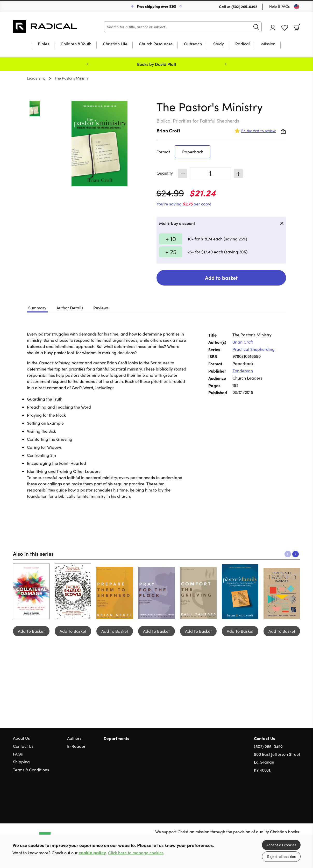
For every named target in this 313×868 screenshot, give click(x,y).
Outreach (193, 44)
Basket (297, 27)
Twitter (279, 795)
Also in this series (33, 553)
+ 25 (171, 252)
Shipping (21, 762)
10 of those (45, 26)
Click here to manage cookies (136, 853)
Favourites (285, 28)
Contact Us (23, 746)
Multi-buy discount (177, 223)
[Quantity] (210, 174)
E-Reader (76, 746)
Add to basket (221, 278)
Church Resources (156, 44)
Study (219, 44)
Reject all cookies (281, 856)
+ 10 (171, 239)
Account (273, 28)
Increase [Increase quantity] (238, 174)
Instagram (297, 795)
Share (283, 131)
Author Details (70, 308)
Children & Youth (76, 44)
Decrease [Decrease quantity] (183, 174)
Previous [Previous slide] (87, 64)
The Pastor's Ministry (72, 78)
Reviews (101, 308)
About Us (21, 738)
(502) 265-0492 (244, 6)
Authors (74, 738)
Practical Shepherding (254, 349)
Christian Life (115, 44)
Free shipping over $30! (156, 6)
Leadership (36, 78)
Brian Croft (168, 130)
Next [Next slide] (226, 64)
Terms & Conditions (31, 770)
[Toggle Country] (297, 7)
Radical (243, 44)
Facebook (288, 795)
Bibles (44, 44)
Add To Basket (31, 631)
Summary (37, 308)
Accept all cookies (281, 845)
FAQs (18, 754)
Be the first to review (258, 131)
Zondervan (243, 371)
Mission (268, 44)
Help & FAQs (279, 6)
